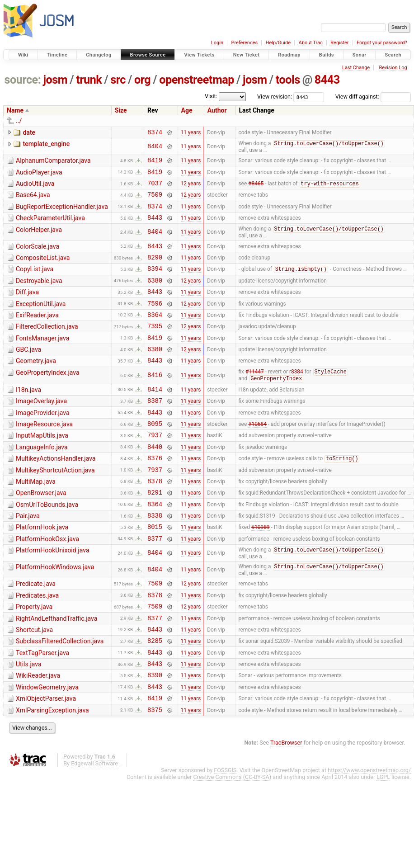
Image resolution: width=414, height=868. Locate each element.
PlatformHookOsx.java (47, 583)
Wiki (23, 55)
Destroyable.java (39, 295)
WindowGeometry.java (47, 745)
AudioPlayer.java (39, 175)
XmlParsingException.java (52, 771)
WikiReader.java (38, 732)
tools (288, 80)
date (29, 132)
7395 (155, 347)
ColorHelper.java (39, 240)
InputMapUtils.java (42, 467)
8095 (155, 455)
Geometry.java (36, 385)
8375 (155, 772)
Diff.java (27, 308)
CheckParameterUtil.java (50, 226)
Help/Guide (278, 43)
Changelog (99, 55)
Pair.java (28, 557)
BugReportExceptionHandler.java (62, 214)
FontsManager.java (42, 359)
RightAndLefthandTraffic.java (56, 669)
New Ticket (247, 55)
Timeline (57, 55)
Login (217, 43)
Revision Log (393, 68)
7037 (155, 189)
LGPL (383, 839)
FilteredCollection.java (47, 346)
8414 (155, 417)
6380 (155, 296)
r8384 (296, 398)
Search (393, 55)
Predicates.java (37, 643)
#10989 (261, 571)
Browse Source (148, 55)
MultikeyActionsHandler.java (56, 493)
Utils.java (29, 720)
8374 (155, 133)
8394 (155, 283)
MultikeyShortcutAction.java (55, 506)
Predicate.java (36, 630)
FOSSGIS (225, 833)
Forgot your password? (382, 43)
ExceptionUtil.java (41, 321)
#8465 (256, 189)
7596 (155, 322)
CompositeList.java (43, 269)
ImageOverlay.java (41, 429)
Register (339, 43)
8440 (155, 481)
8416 (155, 401)
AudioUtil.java (35, 188)
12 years (191, 189)
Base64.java (33, 201)
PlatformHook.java (42, 570)
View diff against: (373, 97)
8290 (155, 270)
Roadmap (289, 55)
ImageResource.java (44, 454)
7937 (155, 468)
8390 (155, 733)
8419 (155, 163)
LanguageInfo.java (42, 480)
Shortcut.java (34, 681)
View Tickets (199, 55)
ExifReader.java (37, 334)
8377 (155, 583)
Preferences (244, 43)
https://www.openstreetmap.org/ (369, 833)
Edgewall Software (94, 826)
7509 (155, 201)
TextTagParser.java (42, 707)
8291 (155, 532)
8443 (327, 80)
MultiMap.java (36, 519)
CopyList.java (35, 282)
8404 (155, 148)
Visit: (211, 96)
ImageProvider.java (43, 442)
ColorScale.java (38, 257)
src (118, 80)
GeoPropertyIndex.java (48, 398)
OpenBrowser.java (41, 531)
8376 (155, 493)
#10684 (257, 455)
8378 (155, 519)
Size (121, 110)
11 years (191, 133)
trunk (89, 80)
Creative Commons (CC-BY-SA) (233, 839)
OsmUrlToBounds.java (47, 544)
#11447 (255, 398)
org (142, 80)
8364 (155, 334)
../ (19, 121)
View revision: (275, 97)
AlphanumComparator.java (53, 162)
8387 (155, 429)
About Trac (311, 43)
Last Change (356, 68)
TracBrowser (286, 805)
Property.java (34, 656)
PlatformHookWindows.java (55, 613)
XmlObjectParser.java (46, 758)
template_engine (46, 145)
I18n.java (28, 416)
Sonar (360, 55)
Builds (327, 55)
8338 (155, 558)
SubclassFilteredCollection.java (60, 694)
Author (217, 110)
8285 (155, 695)
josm (55, 80)
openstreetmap (197, 80)
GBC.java (28, 372)
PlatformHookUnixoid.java (53, 595)
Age (187, 110)
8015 (155, 570)
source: (23, 80)
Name (15, 110)
